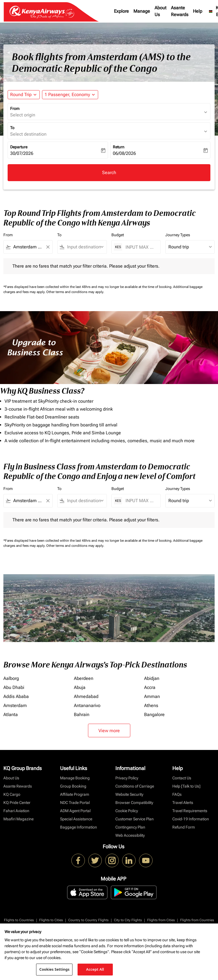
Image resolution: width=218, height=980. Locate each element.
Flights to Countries (19, 920)
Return (119, 147)
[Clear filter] (48, 247)
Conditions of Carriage (135, 786)
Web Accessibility (130, 835)
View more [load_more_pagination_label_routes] (109, 731)
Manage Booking (75, 778)
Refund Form (184, 827)
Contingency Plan (130, 827)
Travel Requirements (190, 811)
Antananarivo (87, 705)
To (12, 128)
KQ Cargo (12, 794)
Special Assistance (76, 819)
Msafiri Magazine (18, 819)
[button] (70, 95)
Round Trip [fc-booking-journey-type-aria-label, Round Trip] (21, 95)
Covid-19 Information (191, 819)
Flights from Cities (161, 920)
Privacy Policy (127, 778)
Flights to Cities (51, 920)
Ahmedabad (86, 696)
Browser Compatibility (134, 803)
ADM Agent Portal (75, 811)
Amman (152, 696)
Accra (150, 687)
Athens (151, 705)
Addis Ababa (16, 696)
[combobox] (28, 247)
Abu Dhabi (14, 687)
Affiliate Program (75, 794)
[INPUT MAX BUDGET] (140, 247)
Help (198, 11)
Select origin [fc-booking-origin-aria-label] (23, 115)
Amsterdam (15, 705)
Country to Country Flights (88, 920)
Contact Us (182, 778)
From (15, 109)
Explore (121, 11)
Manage (142, 11)
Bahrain (82, 715)
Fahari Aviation (16, 811)
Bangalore (154, 715)
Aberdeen (84, 678)
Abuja (80, 687)
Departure (19, 147)
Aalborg (11, 678)
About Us (160, 11)
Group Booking (73, 786)
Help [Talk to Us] (186, 786)
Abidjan (152, 678)
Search (109, 173)
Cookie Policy (127, 811)
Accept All (95, 969)
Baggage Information (79, 827)
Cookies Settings (54, 969)
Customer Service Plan (135, 819)
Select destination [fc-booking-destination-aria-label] (28, 134)
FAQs (177, 794)
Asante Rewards (180, 11)
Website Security (129, 794)
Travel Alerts (183, 803)
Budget (118, 235)
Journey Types (178, 235)
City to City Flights (128, 920)
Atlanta (11, 715)
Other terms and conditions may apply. (75, 292)
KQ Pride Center (17, 803)
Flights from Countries (197, 920)
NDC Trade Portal (75, 803)
